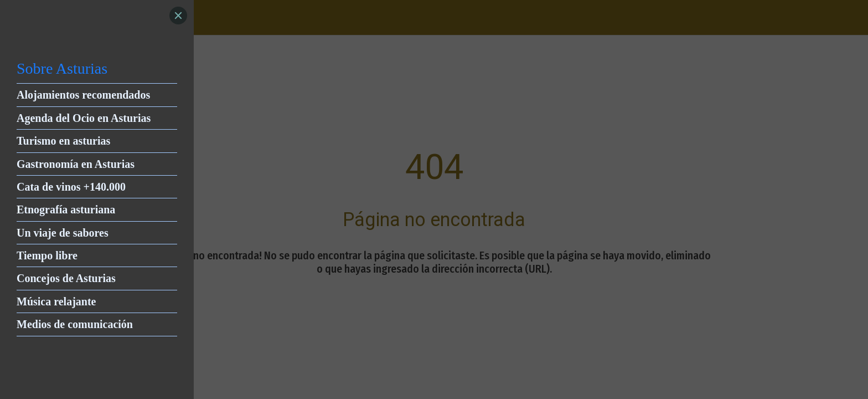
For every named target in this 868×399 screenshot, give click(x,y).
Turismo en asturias (63, 141)
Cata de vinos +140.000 (71, 187)
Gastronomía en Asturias (76, 164)
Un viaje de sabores (63, 233)
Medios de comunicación (75, 324)
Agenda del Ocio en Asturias (84, 118)
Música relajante (56, 301)
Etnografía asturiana (66, 209)
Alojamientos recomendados (83, 95)
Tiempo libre (47, 255)
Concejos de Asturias (66, 278)
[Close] (178, 16)
